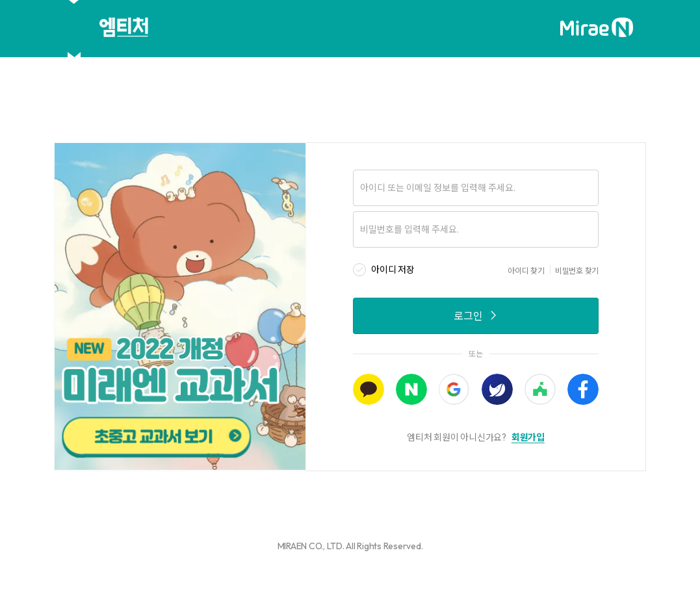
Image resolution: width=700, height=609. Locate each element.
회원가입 (528, 437)
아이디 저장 (393, 270)
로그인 (476, 316)
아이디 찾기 (526, 271)
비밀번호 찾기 (577, 271)
